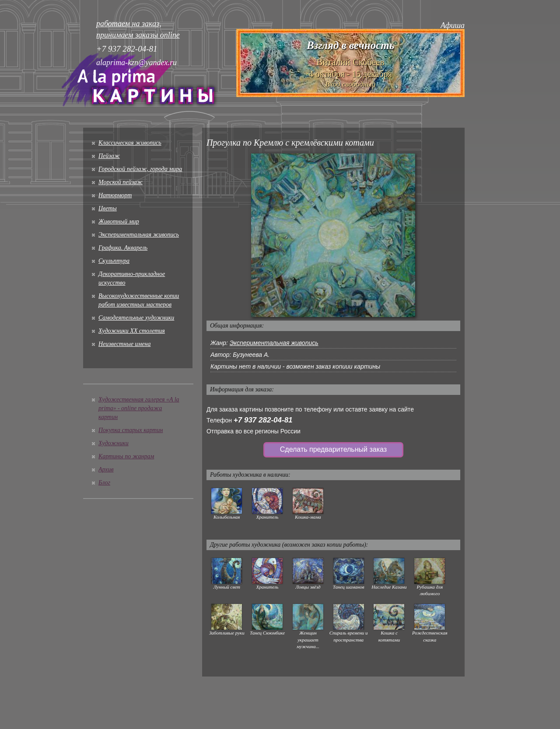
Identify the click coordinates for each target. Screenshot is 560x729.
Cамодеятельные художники (136, 318)
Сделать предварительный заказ (333, 449)
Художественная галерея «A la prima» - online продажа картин (139, 408)
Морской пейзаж (121, 182)
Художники (114, 443)
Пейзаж (109, 156)
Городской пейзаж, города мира (140, 169)
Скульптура (114, 261)
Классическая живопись (130, 143)
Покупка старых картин (131, 430)
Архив (106, 469)
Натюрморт (115, 195)
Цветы (108, 208)
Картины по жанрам (126, 456)
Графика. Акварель (123, 248)
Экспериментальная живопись (139, 235)
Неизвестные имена (124, 344)
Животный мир (119, 221)
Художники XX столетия (132, 331)
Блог (104, 483)
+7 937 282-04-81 (263, 420)
